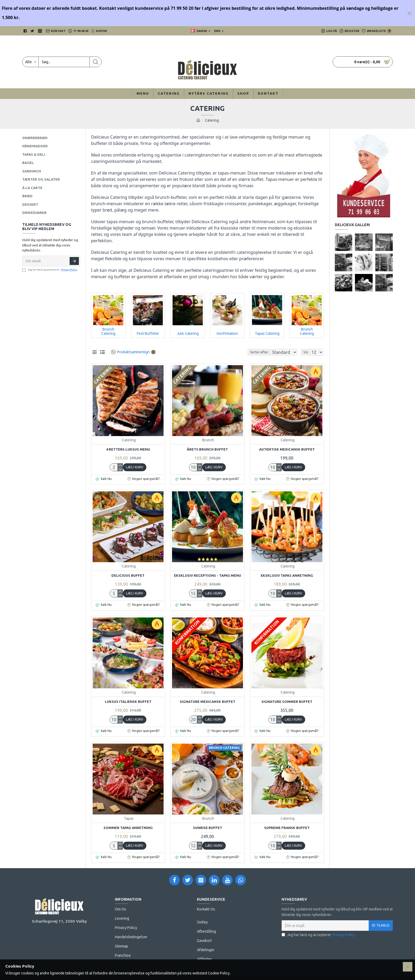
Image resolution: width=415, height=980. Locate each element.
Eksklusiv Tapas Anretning (287, 575)
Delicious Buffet (128, 575)
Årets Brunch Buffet (207, 449)
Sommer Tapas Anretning (128, 828)
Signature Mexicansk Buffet (207, 702)
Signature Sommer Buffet (287, 702)
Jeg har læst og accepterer (50, 270)
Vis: (307, 352)
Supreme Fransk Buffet (287, 828)
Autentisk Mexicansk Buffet (287, 449)
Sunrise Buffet (207, 828)
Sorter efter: (248, 352)
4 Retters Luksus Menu (128, 449)
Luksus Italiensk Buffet (128, 702)
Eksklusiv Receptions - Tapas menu (207, 575)
